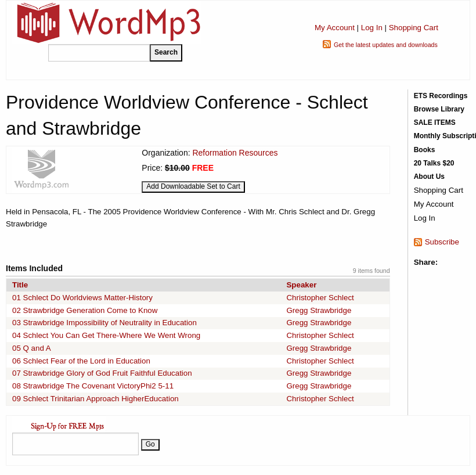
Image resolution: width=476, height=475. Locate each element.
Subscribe (442, 242)
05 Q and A (32, 348)
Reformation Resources (235, 153)
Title (20, 285)
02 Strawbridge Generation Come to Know (85, 310)
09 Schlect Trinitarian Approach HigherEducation (95, 399)
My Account (335, 28)
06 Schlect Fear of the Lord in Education (81, 361)
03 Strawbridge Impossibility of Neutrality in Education (104, 323)
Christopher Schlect (320, 298)
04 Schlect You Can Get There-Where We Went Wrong (106, 335)
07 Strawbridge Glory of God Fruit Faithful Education (102, 373)
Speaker (301, 285)
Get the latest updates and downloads (386, 45)
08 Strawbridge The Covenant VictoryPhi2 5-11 (93, 386)
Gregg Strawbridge (319, 310)
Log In (372, 28)
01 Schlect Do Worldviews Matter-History (82, 298)
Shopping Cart (414, 28)
